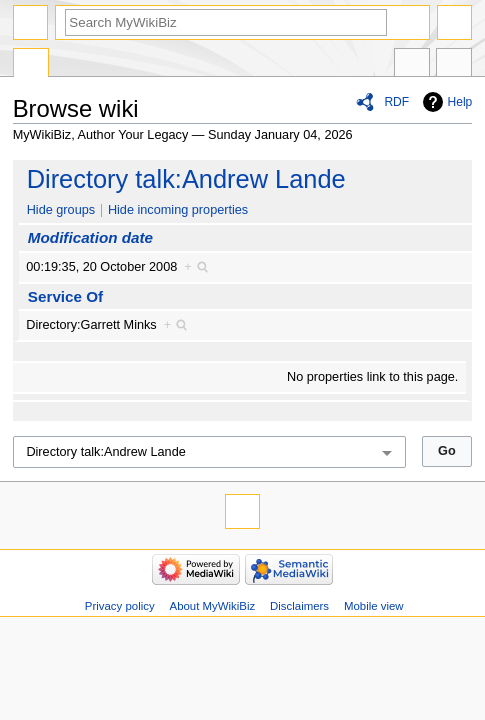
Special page (31, 65)
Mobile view (374, 606)
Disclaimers (299, 606)
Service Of (65, 296)
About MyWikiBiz (213, 606)
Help (460, 102)
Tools (454, 65)
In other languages (412, 65)
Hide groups (61, 210)
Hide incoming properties (178, 210)
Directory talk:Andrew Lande (186, 179)
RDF (396, 102)
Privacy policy (120, 606)
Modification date (90, 237)
